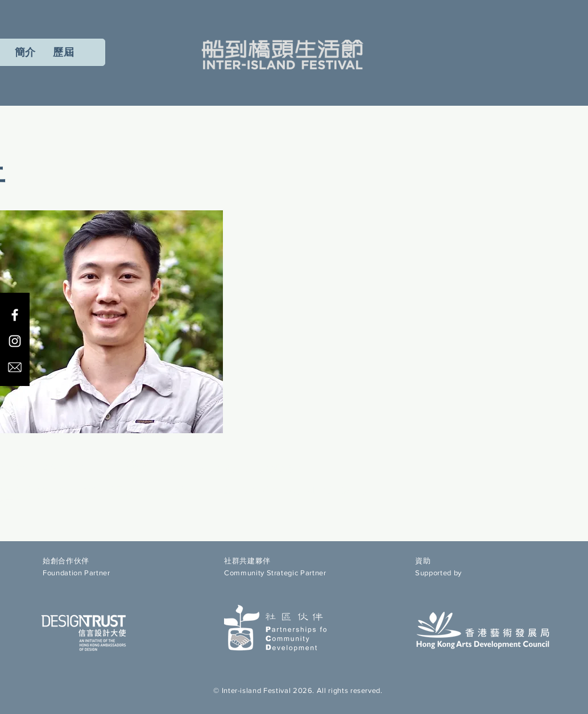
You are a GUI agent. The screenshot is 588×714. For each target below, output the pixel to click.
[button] (64, 52)
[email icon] (15, 367)
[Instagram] (15, 341)
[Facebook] (15, 315)
